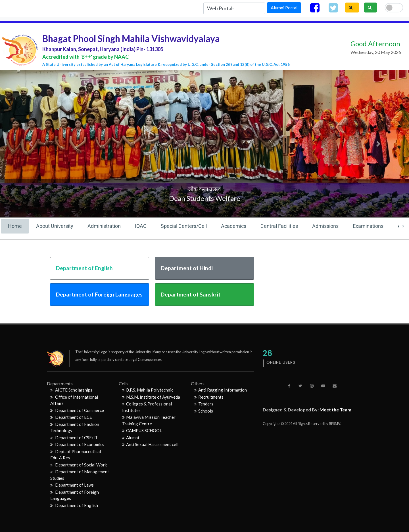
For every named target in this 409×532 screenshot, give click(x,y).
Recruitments (209, 397)
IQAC (141, 226)
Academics (234, 226)
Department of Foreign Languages (99, 294)
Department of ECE (71, 417)
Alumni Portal (284, 8)
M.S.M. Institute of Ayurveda (151, 397)
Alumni (131, 438)
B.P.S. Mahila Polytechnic (148, 390)
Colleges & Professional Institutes (147, 407)
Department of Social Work (79, 465)
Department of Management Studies (80, 475)
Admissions (325, 226)
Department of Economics (77, 444)
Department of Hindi (187, 268)
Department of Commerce (77, 410)
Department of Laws (72, 485)
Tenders (204, 404)
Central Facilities (279, 226)
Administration (104, 226)
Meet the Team (335, 410)
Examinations (368, 226)
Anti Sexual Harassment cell (150, 444)
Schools (204, 411)
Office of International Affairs (74, 400)
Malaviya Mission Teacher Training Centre (149, 420)
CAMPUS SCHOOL (142, 430)
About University (55, 226)
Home (15, 226)
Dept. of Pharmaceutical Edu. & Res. (76, 455)
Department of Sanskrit (191, 294)
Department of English (84, 268)
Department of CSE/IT (74, 438)
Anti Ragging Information (221, 390)
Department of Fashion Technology (75, 427)
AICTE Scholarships (71, 390)
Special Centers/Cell (184, 226)
